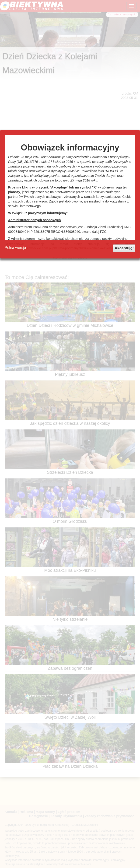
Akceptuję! (124, 248)
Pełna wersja (15, 248)
